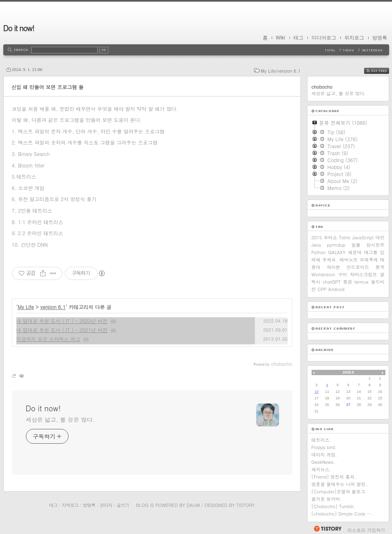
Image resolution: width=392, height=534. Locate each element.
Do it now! (19, 28)
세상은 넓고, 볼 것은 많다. (60, 419)
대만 (380, 237)
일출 (356, 245)
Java (316, 245)
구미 (342, 274)
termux (361, 282)
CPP (322, 289)
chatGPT (332, 282)
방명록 (380, 38)
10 (316, 392)
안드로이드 (358, 267)
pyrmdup (336, 245)
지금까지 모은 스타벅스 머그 (48, 339)
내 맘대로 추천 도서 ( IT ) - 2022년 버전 (62, 321)
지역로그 (70, 505)
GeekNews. (323, 462)
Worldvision (323, 274)
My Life (26, 307)
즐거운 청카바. (327, 499)
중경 (348, 282)
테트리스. (321, 440)
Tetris (345, 237)
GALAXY (337, 252)
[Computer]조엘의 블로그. (339, 492)
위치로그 (354, 38)
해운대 (355, 252)
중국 (380, 267)
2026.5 (348, 372)
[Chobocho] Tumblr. (334, 506)
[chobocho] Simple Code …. (342, 514)
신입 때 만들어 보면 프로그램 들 (48, 87)
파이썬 (334, 267)
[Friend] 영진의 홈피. (334, 477)
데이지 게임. (324, 455)
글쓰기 (123, 505)
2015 (317, 237)
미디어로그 (324, 38)
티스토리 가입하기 (367, 530)
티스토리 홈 (327, 529)
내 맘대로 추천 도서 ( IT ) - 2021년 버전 (62, 330)
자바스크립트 (363, 274)
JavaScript (363, 237)
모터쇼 (330, 237)
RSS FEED (383, 71)
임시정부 (375, 245)
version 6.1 (53, 307)
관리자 (106, 505)
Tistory (246, 505)
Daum (193, 505)
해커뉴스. (321, 469)
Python (319, 252)
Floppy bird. (324, 447)
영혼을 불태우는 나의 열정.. (340, 484)
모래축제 (369, 260)
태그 (298, 38)
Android (337, 289)
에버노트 (348, 260)
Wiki (281, 38)
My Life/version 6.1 (281, 71)
